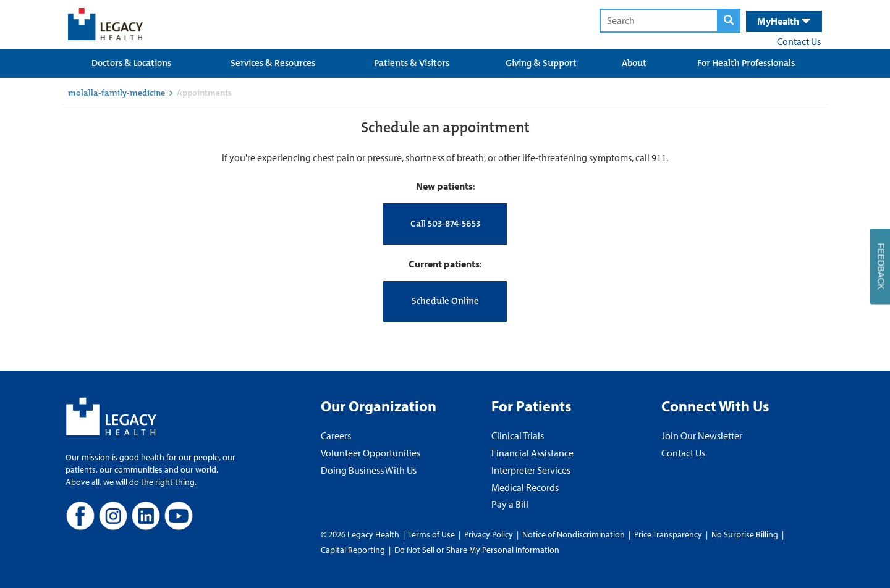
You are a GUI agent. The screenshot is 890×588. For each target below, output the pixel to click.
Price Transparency (668, 534)
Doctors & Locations (131, 63)
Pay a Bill (510, 504)
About (634, 63)
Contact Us (799, 41)
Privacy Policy (489, 534)
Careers (336, 435)
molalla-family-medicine (117, 93)
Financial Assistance (532, 453)
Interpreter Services (531, 470)
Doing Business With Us (369, 470)
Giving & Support (541, 63)
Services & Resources (273, 63)
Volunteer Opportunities (371, 453)
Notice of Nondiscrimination (574, 534)
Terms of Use (432, 534)
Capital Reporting (353, 550)
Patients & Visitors (412, 63)
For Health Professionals (746, 63)
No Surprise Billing (745, 534)
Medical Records (525, 487)
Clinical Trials (518, 435)
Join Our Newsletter (702, 435)
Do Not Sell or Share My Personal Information (477, 550)
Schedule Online (445, 301)
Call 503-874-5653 (445, 224)
